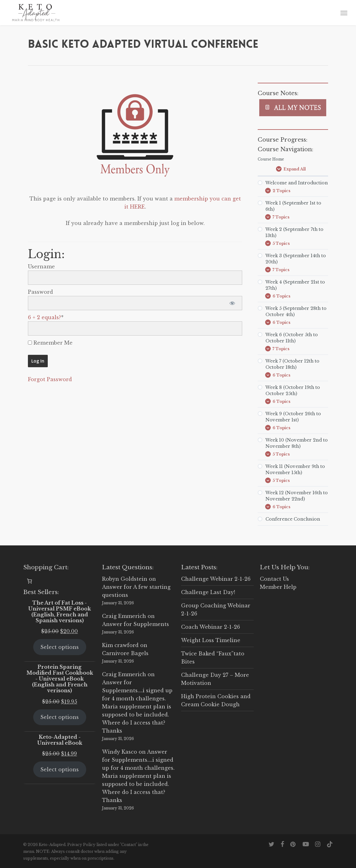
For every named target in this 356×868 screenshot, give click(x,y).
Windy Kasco (120, 752)
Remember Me (50, 343)
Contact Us (274, 579)
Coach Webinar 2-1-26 (211, 627)
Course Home (271, 159)
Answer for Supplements (136, 624)
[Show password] (232, 303)
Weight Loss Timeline (211, 640)
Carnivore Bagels (125, 653)
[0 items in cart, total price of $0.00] (29, 581)
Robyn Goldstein (125, 579)
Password (40, 292)
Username (41, 267)
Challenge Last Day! (208, 592)
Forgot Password (50, 379)
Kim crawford (120, 645)
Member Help (278, 587)
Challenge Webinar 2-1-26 (216, 579)
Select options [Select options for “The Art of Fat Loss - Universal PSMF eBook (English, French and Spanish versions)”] (60, 647)
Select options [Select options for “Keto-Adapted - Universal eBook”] (60, 769)
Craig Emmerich (124, 616)
